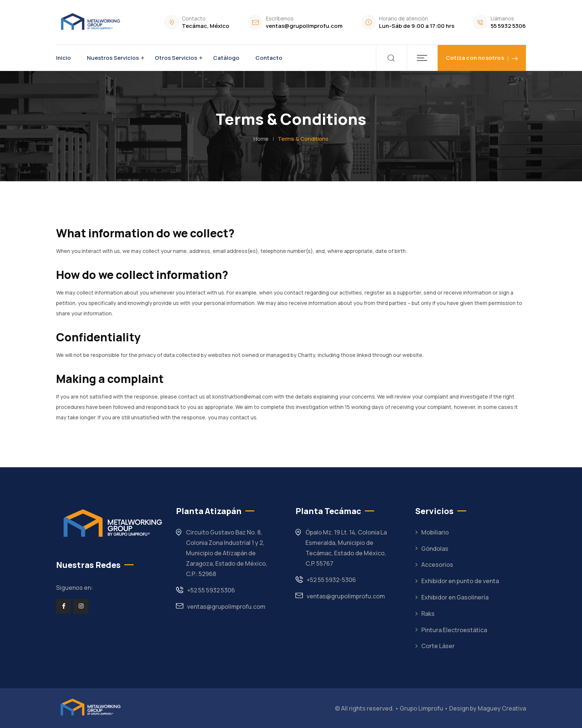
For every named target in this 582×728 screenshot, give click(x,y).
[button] (422, 58)
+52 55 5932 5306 (211, 590)
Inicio (63, 58)
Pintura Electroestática (454, 630)
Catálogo (226, 58)
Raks (428, 614)
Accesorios (437, 565)
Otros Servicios (176, 58)
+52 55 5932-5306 (331, 580)
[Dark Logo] (89, 22)
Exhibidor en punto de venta (460, 581)
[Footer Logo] (90, 708)
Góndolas (435, 549)
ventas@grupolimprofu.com (304, 26)
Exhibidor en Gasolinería (455, 597)
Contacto (269, 58)
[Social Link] (63, 606)
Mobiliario (435, 532)
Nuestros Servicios (113, 58)
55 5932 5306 (508, 26)
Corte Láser (438, 646)
